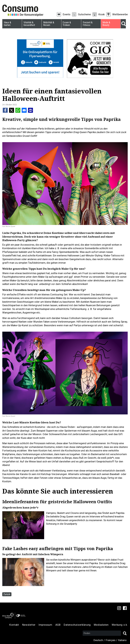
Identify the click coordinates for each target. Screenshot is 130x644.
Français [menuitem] (111, 640)
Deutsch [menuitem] (98, 640)
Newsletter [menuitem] (29, 625)
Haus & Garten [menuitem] (7, 24)
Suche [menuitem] (123, 24)
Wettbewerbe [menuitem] (120, 14)
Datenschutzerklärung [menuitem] (77, 625)
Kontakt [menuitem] (14, 625)
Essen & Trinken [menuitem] (67, 24)
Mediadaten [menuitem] (101, 625)
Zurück (7, 594)
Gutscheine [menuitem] (84, 14)
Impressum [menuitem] (45, 625)
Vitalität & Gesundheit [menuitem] (29, 24)
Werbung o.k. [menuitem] (120, 625)
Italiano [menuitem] (122, 640)
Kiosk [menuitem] (102, 14)
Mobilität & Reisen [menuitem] (49, 24)
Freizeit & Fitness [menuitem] (88, 24)
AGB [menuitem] (58, 625)
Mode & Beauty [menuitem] (106, 24)
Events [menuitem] (67, 14)
